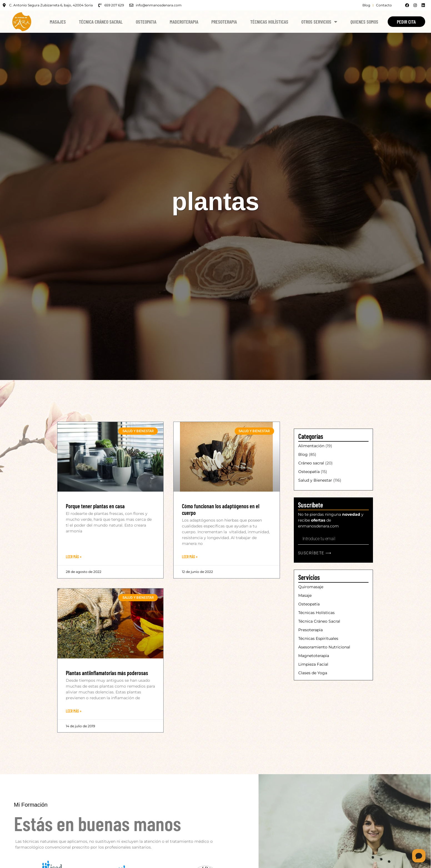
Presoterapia (224, 22)
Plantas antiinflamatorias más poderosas (107, 673)
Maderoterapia (184, 22)
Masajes (58, 22)
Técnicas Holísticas (269, 22)
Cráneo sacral (311, 463)
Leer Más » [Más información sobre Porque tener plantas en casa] (74, 557)
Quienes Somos (364, 22)
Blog (303, 454)
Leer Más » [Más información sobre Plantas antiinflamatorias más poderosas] (74, 711)
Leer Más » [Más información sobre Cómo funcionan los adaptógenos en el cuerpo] (190, 557)
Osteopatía (309, 472)
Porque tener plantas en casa (95, 506)
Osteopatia (146, 22)
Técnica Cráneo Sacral (101, 22)
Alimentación (311, 446)
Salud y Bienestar (315, 480)
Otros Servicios (319, 22)
